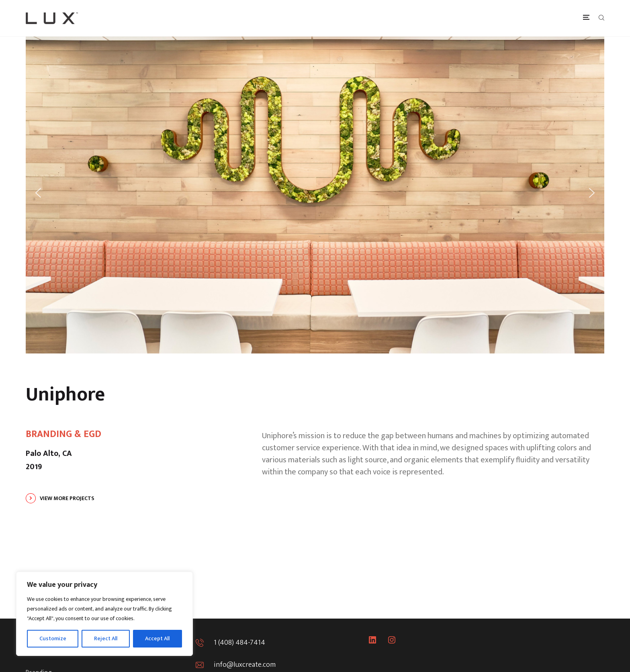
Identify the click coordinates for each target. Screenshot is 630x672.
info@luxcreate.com (245, 665)
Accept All (157, 638)
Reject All (106, 638)
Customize (53, 638)
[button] (38, 193)
